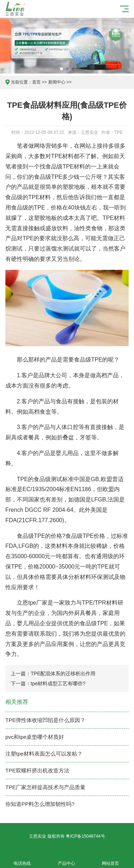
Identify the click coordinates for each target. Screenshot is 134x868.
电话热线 (22, 859)
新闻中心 (57, 82)
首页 (36, 82)
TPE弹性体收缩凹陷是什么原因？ (45, 720)
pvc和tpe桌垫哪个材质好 (35, 737)
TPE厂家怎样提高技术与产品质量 (45, 787)
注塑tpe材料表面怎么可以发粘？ (44, 754)
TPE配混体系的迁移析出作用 (63, 673)
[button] (61, 69)
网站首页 (111, 859)
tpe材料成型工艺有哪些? (58, 683)
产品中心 (66, 859)
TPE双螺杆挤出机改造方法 (37, 770)
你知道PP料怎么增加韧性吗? (40, 804)
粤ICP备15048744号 (85, 836)
